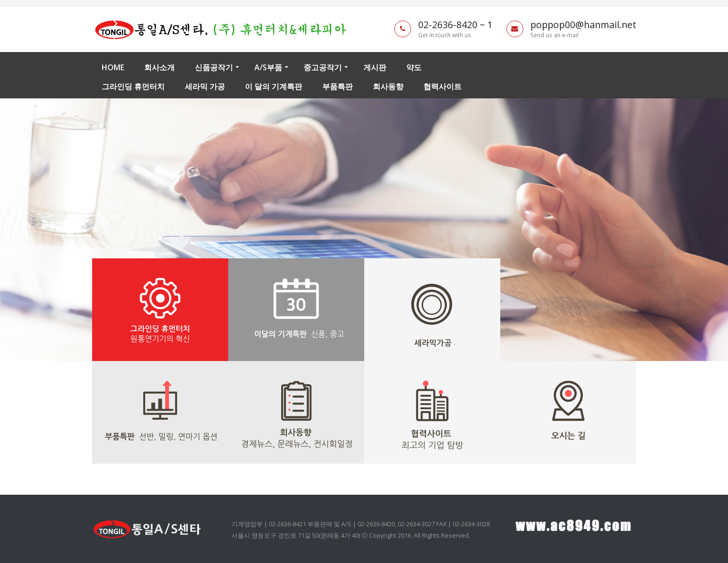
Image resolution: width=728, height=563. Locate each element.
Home (113, 67)
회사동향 (388, 86)
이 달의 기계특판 (274, 86)
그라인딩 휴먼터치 (133, 86)
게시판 (375, 67)
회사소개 (159, 67)
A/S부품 (268, 67)
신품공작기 (214, 67)
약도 (414, 67)
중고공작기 (323, 67)
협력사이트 (443, 86)
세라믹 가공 (205, 86)
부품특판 (338, 86)
